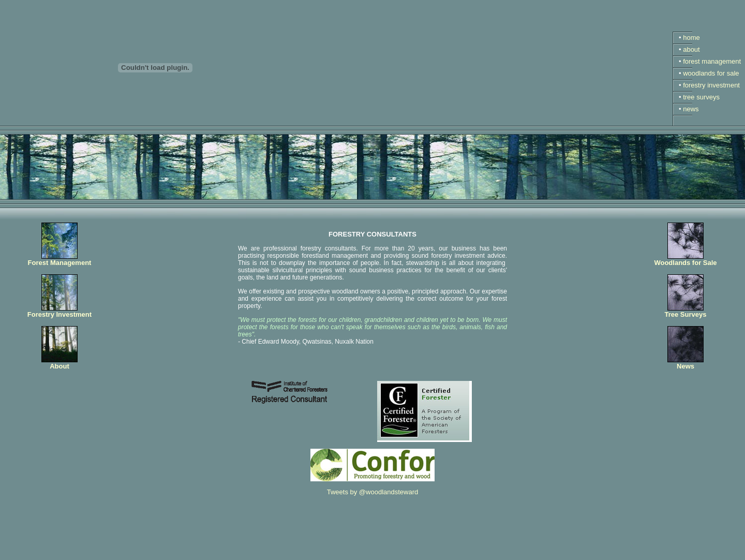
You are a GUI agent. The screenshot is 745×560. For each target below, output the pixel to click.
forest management (712, 61)
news (691, 109)
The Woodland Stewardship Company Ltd (87, 553)
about (691, 49)
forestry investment (711, 85)
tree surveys (701, 97)
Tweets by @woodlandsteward (373, 492)
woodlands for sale (711, 73)
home (691, 38)
